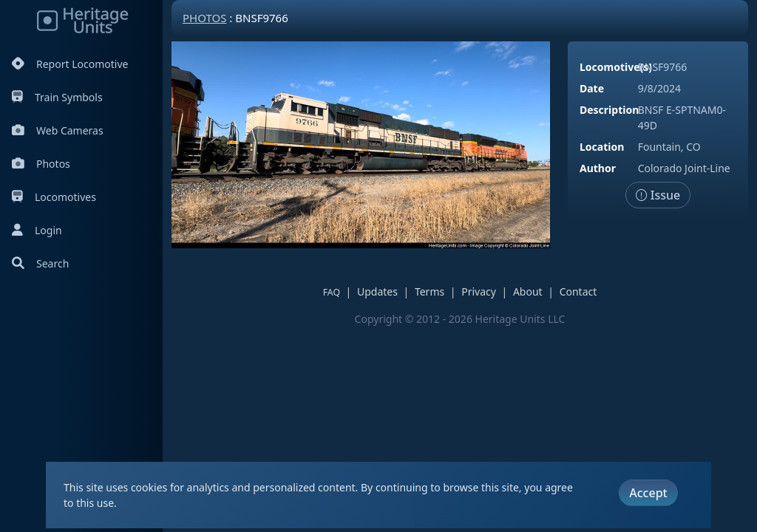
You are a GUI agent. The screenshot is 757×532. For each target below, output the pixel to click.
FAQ (332, 292)
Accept (648, 493)
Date (592, 88)
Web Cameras (58, 130)
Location (602, 147)
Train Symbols (57, 97)
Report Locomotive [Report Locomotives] (70, 64)
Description (609, 110)
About (528, 291)
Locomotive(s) (616, 67)
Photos (41, 164)
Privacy (479, 291)
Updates (377, 291)
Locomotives (54, 197)
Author (598, 168)
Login (37, 230)
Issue (658, 195)
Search (40, 263)
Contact (578, 291)
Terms (430, 291)
